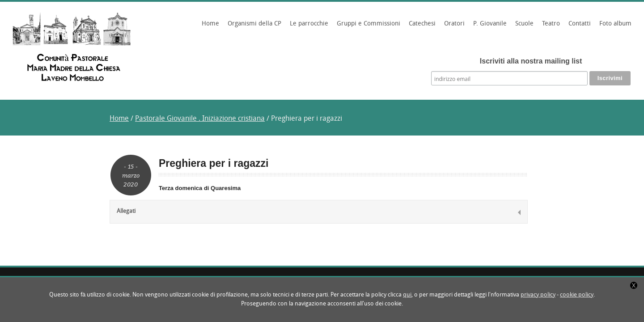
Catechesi (421, 27)
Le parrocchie (308, 27)
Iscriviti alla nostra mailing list (531, 61)
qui (407, 295)
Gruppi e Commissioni (367, 27)
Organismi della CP (253, 27)
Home (210, 24)
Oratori (453, 27)
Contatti (580, 24)
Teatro (551, 24)
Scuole (523, 27)
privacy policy (538, 295)
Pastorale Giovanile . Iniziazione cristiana (200, 119)
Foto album (615, 24)
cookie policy (577, 295)
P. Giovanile (489, 27)
